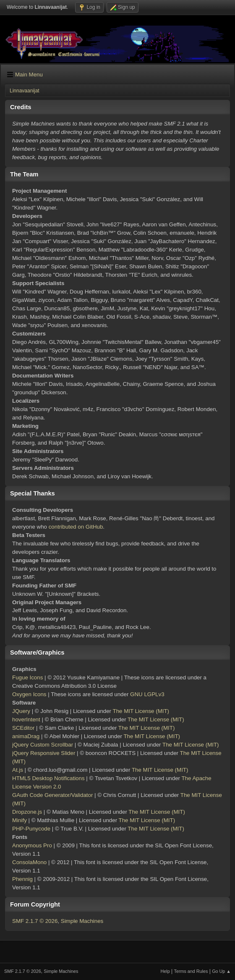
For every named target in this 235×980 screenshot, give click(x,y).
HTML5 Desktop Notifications (48, 778)
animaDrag (26, 736)
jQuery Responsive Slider (44, 753)
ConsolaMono (29, 862)
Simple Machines (82, 921)
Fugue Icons (27, 677)
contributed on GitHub (76, 527)
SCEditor (23, 728)
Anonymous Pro (32, 845)
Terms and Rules (191, 971)
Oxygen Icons (29, 694)
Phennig (22, 879)
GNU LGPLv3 (147, 694)
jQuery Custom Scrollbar (43, 745)
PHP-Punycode (31, 829)
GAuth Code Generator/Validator (52, 795)
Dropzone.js (27, 812)
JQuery (21, 711)
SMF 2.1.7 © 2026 (35, 921)
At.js (18, 770)
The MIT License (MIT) (141, 711)
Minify (20, 820)
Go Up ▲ (221, 971)
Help (165, 971)
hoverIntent (26, 719)
